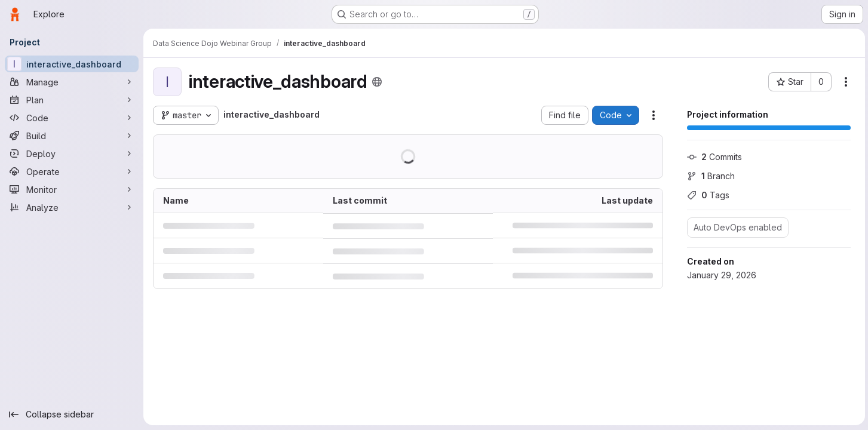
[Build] (72, 136)
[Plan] (72, 100)
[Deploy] (72, 153)
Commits (713, 157)
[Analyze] (72, 207)
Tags (706, 195)
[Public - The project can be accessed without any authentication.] (377, 82)
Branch (709, 176)
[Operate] (72, 171)
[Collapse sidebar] (72, 414)
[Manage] (72, 82)
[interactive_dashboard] (72, 64)
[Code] (72, 118)
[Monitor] (72, 189)
